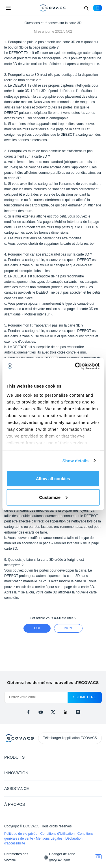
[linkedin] (66, 712)
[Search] (86, 8)
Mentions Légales (50, 838)
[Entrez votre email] (36, 697)
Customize (53, 497)
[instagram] (78, 712)
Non (68, 628)
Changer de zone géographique (62, 857)
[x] (53, 712)
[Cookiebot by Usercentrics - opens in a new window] (75, 366)
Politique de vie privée (21, 834)
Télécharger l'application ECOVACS (70, 738)
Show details (76, 460)
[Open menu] (8, 8)
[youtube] (41, 712)
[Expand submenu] (98, 757)
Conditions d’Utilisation (58, 834)
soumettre (85, 697)
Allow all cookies (53, 479)
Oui (37, 628)
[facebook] (28, 712)
